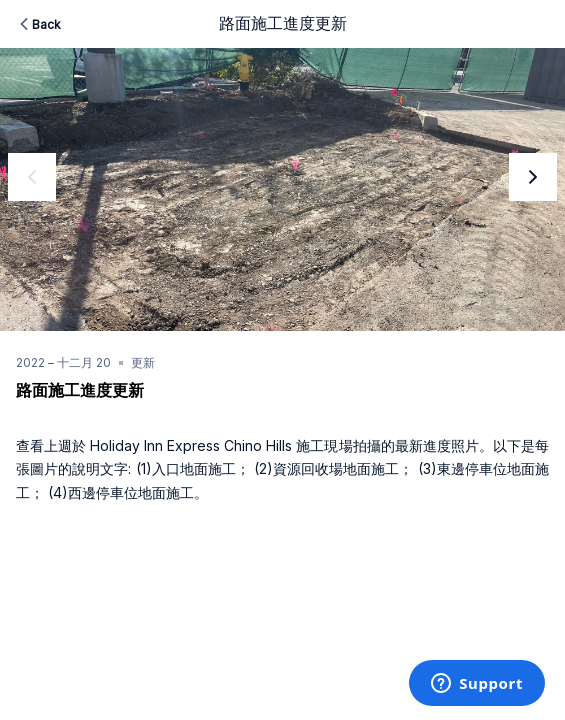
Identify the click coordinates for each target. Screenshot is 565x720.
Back (38, 24)
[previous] (32, 177)
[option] (282, 189)
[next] (533, 177)
